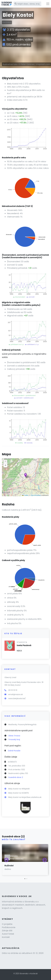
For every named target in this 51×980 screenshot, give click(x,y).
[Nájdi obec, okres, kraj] (27, 4)
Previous (6, 860)
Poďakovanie (9, 927)
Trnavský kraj (14, 739)
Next (45, 860)
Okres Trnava (14, 736)
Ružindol (9, 866)
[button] (25, 475)
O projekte (7, 924)
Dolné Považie (14, 751)
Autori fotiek (8, 934)
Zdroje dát (7, 931)
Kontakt (6, 937)
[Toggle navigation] (48, 4)
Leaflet (25, 495)
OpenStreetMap (36, 495)
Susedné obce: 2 (16, 777)
